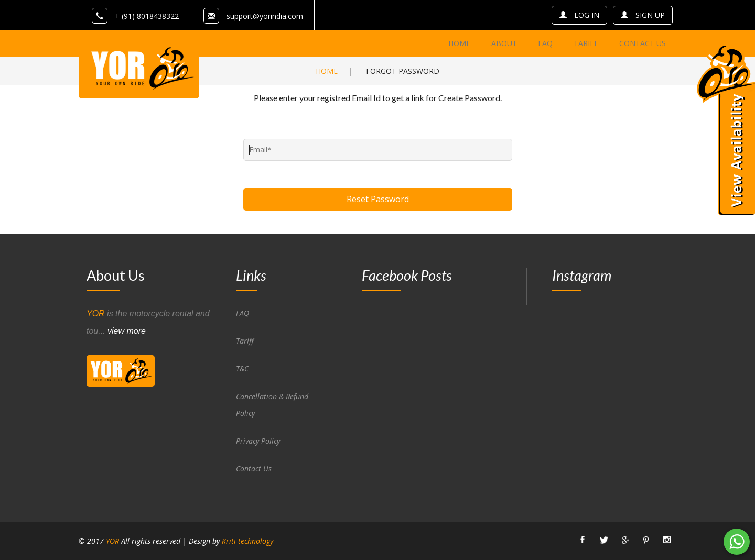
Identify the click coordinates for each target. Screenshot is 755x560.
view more (127, 331)
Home (327, 71)
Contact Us (254, 469)
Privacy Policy (258, 441)
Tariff (245, 341)
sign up (643, 15)
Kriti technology (247, 541)
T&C (242, 369)
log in (579, 15)
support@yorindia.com (265, 16)
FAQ (242, 313)
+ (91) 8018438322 (135, 16)
